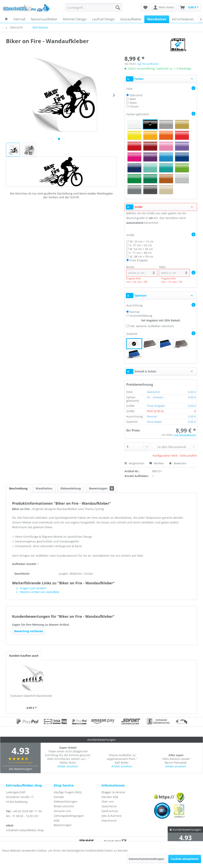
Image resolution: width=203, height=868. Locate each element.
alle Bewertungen (20, 769)
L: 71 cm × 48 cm (141, 253)
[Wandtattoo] (157, 19)
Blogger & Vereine (113, 792)
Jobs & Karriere (112, 816)
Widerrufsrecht (64, 806)
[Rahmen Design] (75, 19)
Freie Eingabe (139, 260)
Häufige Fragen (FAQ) (68, 792)
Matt (133, 99)
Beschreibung (18, 488)
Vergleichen (134, 463)
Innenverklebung (141, 316)
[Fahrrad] (19, 19)
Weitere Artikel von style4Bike (38, 592)
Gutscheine (109, 806)
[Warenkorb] (189, 8)
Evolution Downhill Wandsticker (32, 696)
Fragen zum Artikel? (31, 588)
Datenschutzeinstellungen (146, 859)
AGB (56, 820)
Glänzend (136, 95)
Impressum (109, 820)
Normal (135, 312)
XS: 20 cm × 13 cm (142, 241)
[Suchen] (118, 8)
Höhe (174, 271)
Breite (142, 271)
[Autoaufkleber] (131, 19)
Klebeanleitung (71, 488)
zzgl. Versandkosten (148, 64)
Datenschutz (110, 811)
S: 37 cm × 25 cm (141, 245)
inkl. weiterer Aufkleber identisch (152, 326)
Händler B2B (110, 797)
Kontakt (59, 797)
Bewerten (178, 463)
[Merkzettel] (145, 8)
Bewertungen (101, 488)
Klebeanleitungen (66, 801)
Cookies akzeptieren (185, 859)
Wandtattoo (44, 488)
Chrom (134, 106)
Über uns (108, 801)
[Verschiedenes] (183, 19)
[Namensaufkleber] (44, 19)
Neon (133, 103)
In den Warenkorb (176, 446)
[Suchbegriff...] (94, 8)
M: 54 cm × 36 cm (141, 249)
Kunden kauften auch (24, 656)
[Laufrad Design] (103, 19)
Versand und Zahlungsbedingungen (69, 813)
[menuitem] (94, 8)
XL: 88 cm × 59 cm (141, 256)
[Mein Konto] (164, 8)
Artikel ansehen (68, 766)
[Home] (6, 19)
